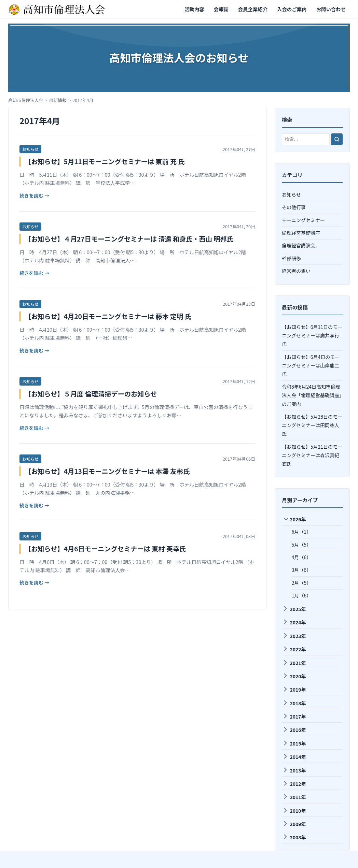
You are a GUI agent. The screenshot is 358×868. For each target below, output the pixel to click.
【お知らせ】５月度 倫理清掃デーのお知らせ (91, 394)
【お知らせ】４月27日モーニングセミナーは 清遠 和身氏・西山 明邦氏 (129, 239)
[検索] (337, 139)
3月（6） (302, 570)
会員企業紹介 (253, 9)
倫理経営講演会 (299, 245)
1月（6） (302, 595)
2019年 (294, 690)
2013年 (294, 770)
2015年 (294, 743)
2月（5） (302, 583)
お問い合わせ (331, 9)
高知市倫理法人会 (26, 100)
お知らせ (30, 149)
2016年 (294, 730)
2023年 (294, 636)
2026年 (295, 519)
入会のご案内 (292, 9)
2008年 (294, 837)
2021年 (294, 663)
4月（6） (302, 557)
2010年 (294, 811)
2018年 (294, 703)
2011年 (294, 797)
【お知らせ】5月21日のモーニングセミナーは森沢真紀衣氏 (312, 455)
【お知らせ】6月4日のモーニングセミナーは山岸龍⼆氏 (311, 365)
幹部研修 (291, 258)
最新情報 (58, 100)
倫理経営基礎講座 (301, 233)
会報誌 (221, 9)
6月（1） (302, 532)
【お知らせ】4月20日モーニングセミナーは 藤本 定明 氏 (108, 316)
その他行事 (294, 207)
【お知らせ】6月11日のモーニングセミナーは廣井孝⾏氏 (312, 335)
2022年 (294, 649)
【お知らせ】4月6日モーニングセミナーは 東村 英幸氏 (105, 549)
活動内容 (194, 9)
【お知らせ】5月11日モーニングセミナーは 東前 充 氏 (105, 161)
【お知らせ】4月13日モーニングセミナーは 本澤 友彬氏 (107, 471)
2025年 (294, 609)
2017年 (294, 717)
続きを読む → (34, 196)
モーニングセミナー (303, 220)
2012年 (294, 784)
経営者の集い (296, 271)
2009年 (294, 824)
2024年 (294, 622)
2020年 (294, 676)
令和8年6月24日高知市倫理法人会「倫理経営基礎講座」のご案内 (312, 395)
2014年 (294, 757)
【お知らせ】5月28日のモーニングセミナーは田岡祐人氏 (312, 425)
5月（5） (302, 545)
